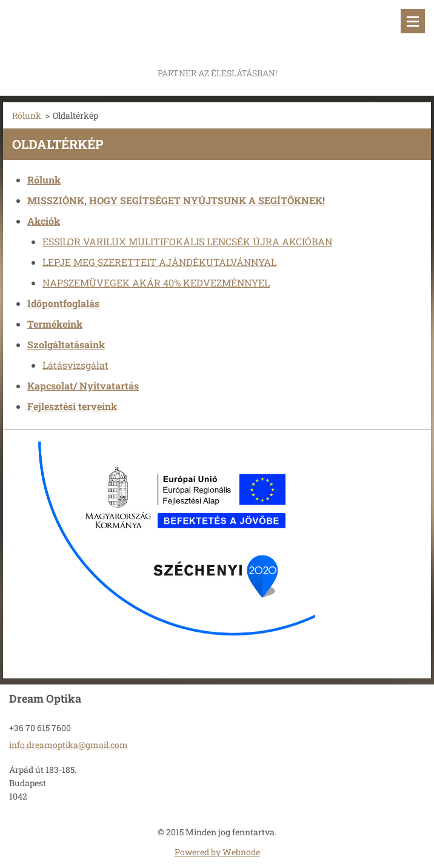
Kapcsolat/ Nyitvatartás (83, 386)
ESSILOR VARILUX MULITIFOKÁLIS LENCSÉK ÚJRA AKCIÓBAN (187, 241)
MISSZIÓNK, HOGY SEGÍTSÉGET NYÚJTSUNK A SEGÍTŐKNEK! (176, 200)
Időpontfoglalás (63, 303)
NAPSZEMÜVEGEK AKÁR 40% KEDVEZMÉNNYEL (156, 283)
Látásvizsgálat (75, 365)
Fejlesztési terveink (72, 406)
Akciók (44, 221)
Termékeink (55, 324)
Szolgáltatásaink (66, 344)
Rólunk (27, 115)
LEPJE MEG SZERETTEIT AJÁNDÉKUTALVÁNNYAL (159, 262)
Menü (413, 21)
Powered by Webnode (217, 852)
